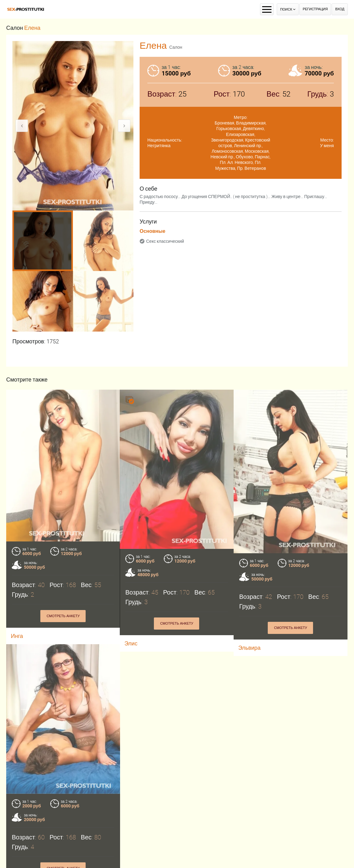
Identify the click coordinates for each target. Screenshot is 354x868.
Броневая (224, 123)
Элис (131, 643)
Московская (257, 151)
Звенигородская (227, 140)
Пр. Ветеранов (251, 168)
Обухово (244, 157)
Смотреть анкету (63, 616)
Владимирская (251, 123)
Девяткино (253, 129)
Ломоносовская (227, 151)
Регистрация (315, 9)
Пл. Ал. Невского (237, 162)
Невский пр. (222, 157)
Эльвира (249, 648)
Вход (340, 9)
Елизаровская (240, 134)
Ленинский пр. (248, 146)
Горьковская (229, 129)
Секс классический (165, 241)
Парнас (262, 157)
